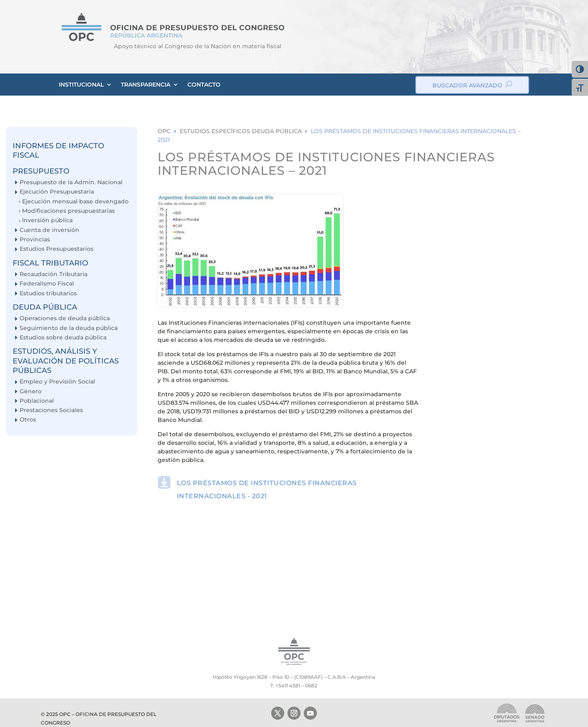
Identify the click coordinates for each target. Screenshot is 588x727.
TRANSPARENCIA (146, 85)
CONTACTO (204, 85)
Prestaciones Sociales (51, 410)
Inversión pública (47, 220)
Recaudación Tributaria (53, 274)
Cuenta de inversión (49, 230)
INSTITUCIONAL (81, 85)
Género (31, 391)
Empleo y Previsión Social (57, 382)
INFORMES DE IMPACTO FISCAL (58, 151)
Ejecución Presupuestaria (57, 192)
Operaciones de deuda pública (65, 318)
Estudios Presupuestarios (57, 249)
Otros (28, 420)
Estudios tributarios (48, 293)
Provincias (35, 240)
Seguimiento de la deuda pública (69, 328)
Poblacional (37, 401)
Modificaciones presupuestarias (68, 211)
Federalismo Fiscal (47, 284)
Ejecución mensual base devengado (75, 202)
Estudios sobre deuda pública (63, 338)
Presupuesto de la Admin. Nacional (71, 182)
